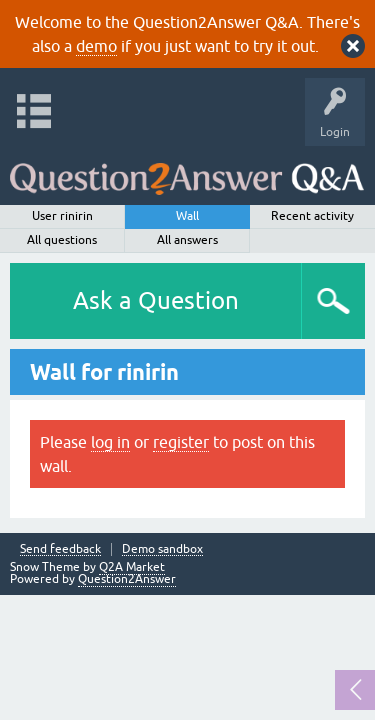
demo (96, 46)
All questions (62, 240)
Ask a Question (156, 300)
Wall (187, 216)
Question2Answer (127, 579)
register (181, 442)
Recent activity (312, 216)
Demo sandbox (162, 549)
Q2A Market (132, 567)
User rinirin (62, 216)
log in (110, 442)
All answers (187, 240)
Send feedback (60, 549)
